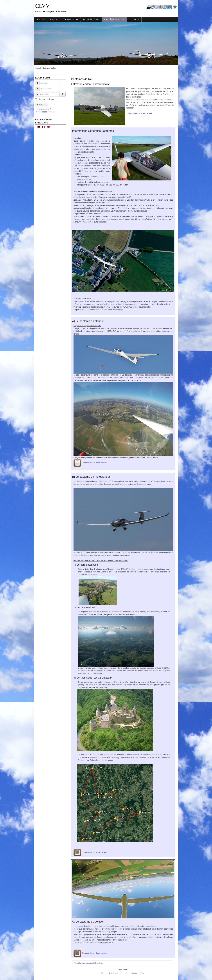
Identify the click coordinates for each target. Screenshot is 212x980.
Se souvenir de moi (46, 99)
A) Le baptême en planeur (88, 321)
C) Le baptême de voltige (87, 922)
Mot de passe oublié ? (45, 112)
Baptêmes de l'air (115, 20)
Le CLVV (55, 20)
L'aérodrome (71, 20)
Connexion (42, 104)
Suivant (134, 973)
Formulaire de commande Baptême (88, 963)
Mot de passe (36, 90)
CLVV (42, 6)
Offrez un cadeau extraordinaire (91, 84)
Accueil (41, 20)
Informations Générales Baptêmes (93, 131)
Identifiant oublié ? (43, 109)
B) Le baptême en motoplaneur (91, 477)
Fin (142, 973)
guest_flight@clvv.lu (85, 179)
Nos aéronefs (91, 20)
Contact (134, 20)
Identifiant (36, 85)
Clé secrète (36, 96)
